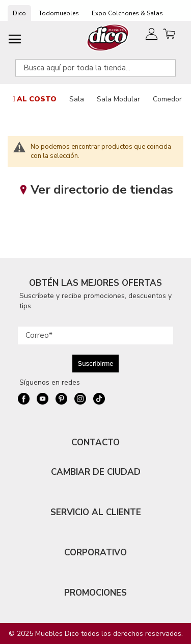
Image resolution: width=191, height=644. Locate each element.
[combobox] (95, 68)
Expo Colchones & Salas (127, 13)
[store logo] (108, 37)
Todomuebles (59, 13)
